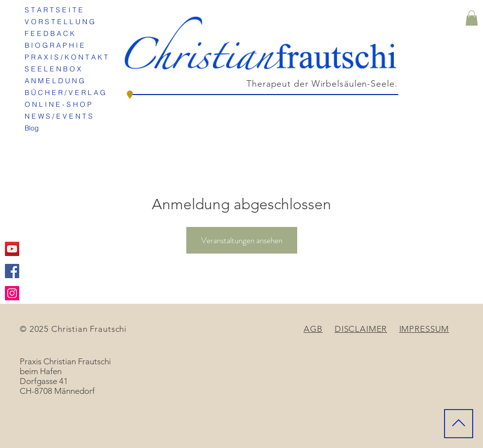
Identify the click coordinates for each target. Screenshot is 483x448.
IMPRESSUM (424, 329)
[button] (472, 18)
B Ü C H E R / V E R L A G (65, 93)
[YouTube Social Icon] (12, 249)
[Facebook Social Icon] (12, 271)
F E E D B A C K (50, 33)
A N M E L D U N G (54, 81)
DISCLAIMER (361, 329)
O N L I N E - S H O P (58, 104)
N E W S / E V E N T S (59, 116)
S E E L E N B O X (53, 69)
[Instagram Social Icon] (12, 293)
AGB (313, 329)
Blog (32, 128)
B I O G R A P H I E (54, 45)
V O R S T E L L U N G (60, 22)
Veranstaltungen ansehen (242, 240)
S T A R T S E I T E (54, 10)
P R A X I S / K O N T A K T (66, 57)
